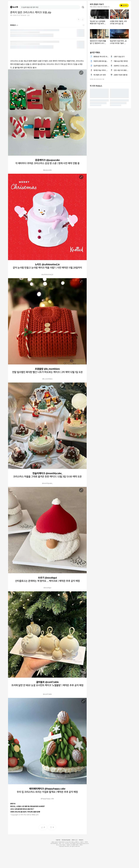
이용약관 (58, 840)
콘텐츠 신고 (75, 840)
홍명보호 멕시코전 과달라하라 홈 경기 (101, 57)
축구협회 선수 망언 (100, 75)
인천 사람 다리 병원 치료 (121, 70)
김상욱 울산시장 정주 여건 (101, 66)
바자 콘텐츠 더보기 (97, 4)
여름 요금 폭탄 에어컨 (121, 61)
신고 (28, 15)
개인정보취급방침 (66, 840)
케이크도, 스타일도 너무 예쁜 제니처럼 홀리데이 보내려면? (27, 806)
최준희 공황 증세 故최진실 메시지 (101, 61)
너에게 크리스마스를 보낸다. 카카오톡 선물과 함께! (25, 812)
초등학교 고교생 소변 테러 (121, 66)
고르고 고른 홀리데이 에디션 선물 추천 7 (22, 809)
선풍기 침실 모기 (119, 57)
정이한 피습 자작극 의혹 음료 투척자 (101, 70)
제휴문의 (81, 840)
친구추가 (124, 5)
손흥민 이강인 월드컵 (121, 75)
